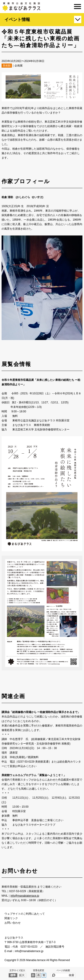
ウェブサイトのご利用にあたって (25, 914)
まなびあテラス (42, 7)
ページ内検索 (63, 970)
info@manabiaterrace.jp (25, 896)
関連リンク (11, 918)
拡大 (22, 975)
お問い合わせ (13, 923)
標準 (13, 975)
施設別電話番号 (55, 947)
